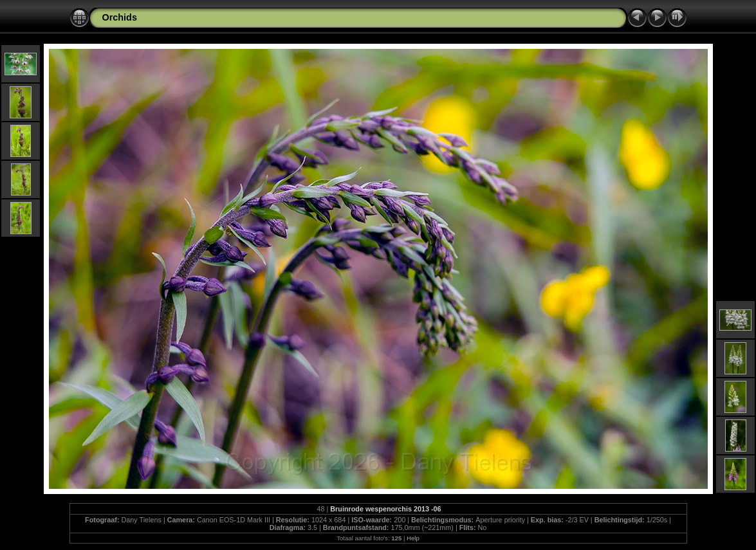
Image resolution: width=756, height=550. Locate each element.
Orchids (120, 17)
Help (413, 538)
